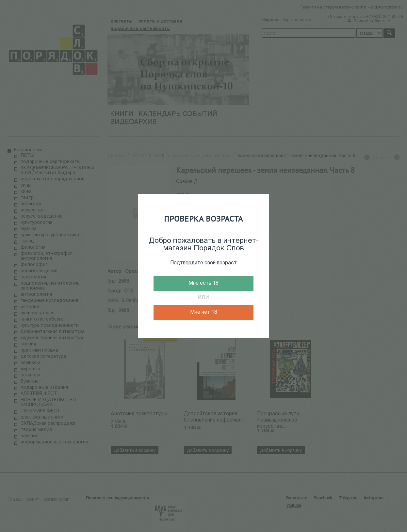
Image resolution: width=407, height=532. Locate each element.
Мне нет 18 (204, 312)
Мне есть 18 (203, 283)
